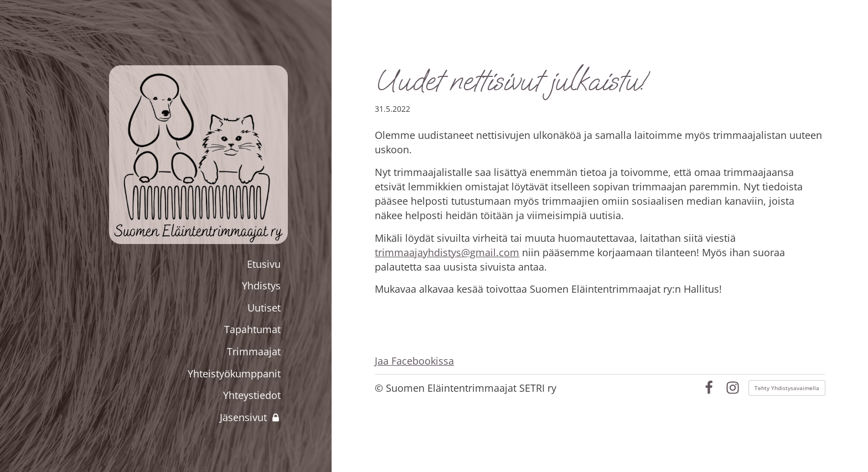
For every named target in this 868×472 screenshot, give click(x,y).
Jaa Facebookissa (414, 361)
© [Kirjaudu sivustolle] (380, 388)
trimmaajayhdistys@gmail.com (447, 252)
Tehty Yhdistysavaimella (787, 388)
